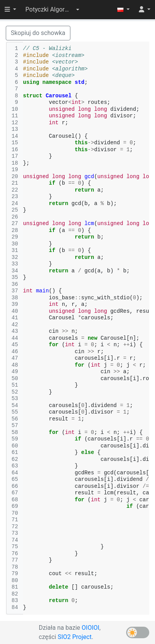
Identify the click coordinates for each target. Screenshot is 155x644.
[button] (52, 10)
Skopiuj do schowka (38, 33)
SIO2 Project (75, 637)
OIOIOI (90, 628)
